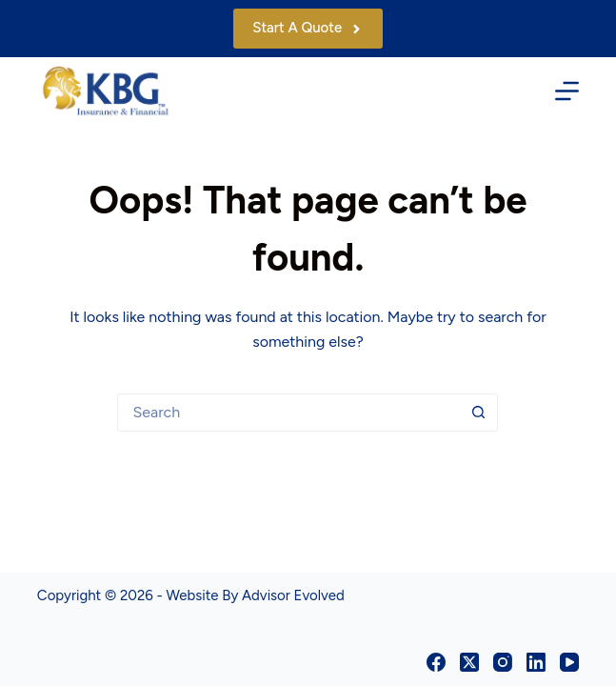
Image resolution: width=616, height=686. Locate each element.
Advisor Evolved (293, 595)
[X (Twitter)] (469, 662)
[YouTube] (569, 662)
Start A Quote (308, 28)
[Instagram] (503, 662)
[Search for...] (288, 413)
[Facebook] (436, 662)
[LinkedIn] (536, 662)
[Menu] (567, 91)
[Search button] (479, 413)
